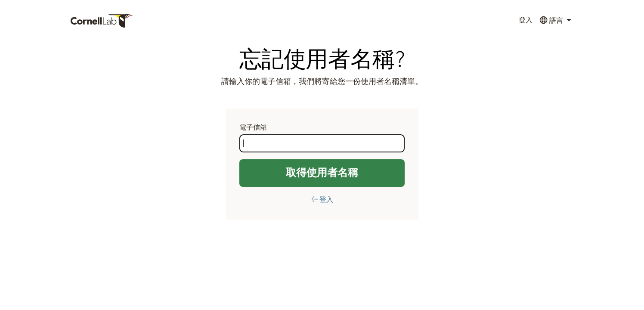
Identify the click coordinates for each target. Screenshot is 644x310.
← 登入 (322, 200)
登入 (526, 20)
